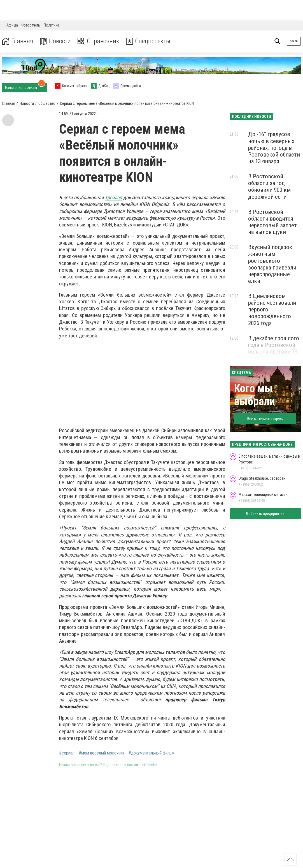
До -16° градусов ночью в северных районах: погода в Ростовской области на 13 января (274, 148)
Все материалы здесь (265, 419)
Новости (56, 41)
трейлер (113, 198)
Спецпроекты (150, 41)
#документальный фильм (151, 753)
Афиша (12, 25)
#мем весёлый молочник (102, 753)
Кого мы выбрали (255, 395)
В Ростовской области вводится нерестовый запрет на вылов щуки (272, 222)
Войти (294, 41)
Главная (18, 41)
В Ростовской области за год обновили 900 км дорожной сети (269, 186)
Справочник (99, 41)
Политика (51, 25)
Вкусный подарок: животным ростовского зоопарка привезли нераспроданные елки (272, 264)
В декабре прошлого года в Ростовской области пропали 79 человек (274, 348)
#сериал (67, 753)
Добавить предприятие (265, 514)
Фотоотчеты (31, 25)
